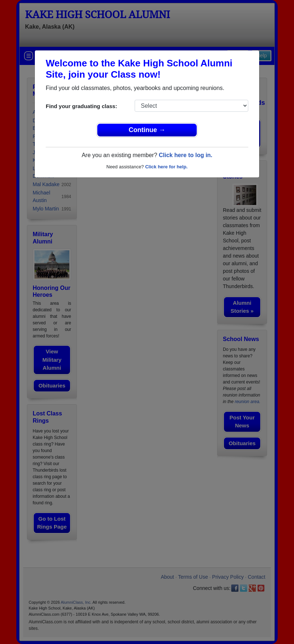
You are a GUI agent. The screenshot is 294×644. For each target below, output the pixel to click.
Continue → (147, 130)
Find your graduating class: (81, 106)
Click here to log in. (185, 155)
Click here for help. (166, 167)
